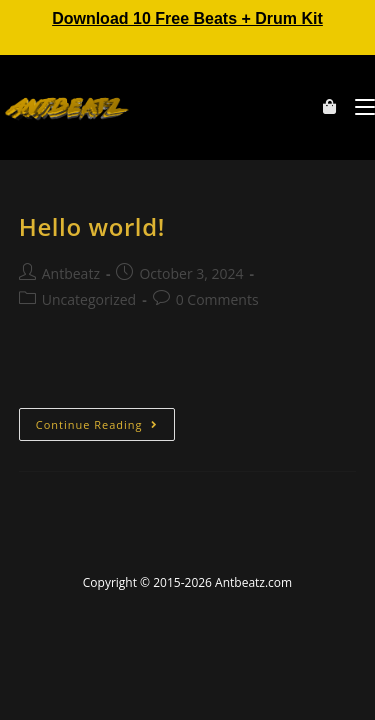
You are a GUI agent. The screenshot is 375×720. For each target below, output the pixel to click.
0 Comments (217, 299)
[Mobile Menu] (357, 107)
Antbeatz (71, 273)
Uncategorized (89, 299)
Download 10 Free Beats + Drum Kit (187, 18)
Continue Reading (105, 420)
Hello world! (92, 226)
